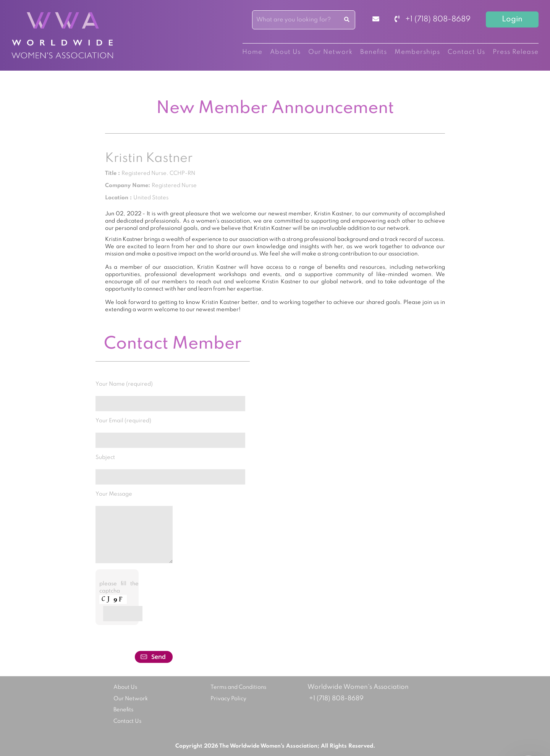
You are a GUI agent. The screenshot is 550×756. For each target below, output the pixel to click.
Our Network (330, 52)
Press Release (516, 52)
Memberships (417, 52)
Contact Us (466, 52)
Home (252, 52)
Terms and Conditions (238, 687)
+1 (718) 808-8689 (433, 19)
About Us (285, 52)
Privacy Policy (228, 699)
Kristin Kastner (149, 158)
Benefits (374, 52)
